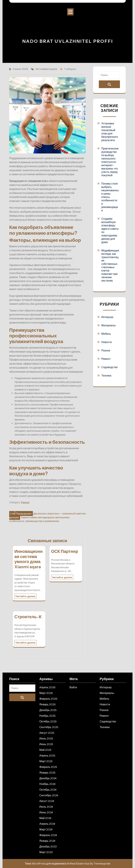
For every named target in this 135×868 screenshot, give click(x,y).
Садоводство (110, 367)
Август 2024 (47, 801)
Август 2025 (47, 733)
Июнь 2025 (46, 744)
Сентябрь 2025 (49, 727)
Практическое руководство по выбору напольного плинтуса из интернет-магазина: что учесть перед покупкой (110, 162)
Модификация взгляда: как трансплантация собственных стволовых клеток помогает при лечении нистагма (110, 265)
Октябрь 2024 (48, 790)
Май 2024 (45, 818)
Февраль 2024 (48, 835)
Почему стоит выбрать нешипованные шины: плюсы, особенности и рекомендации (110, 197)
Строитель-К (28, 617)
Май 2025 (45, 750)
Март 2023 (46, 852)
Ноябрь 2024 (47, 784)
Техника (106, 375)
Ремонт (106, 359)
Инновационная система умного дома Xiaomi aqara (29, 559)
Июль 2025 (46, 738)
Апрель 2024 (47, 824)
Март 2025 (46, 761)
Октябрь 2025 (48, 721)
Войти (73, 687)
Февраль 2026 (48, 699)
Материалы (109, 325)
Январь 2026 (47, 704)
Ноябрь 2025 (47, 716)
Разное (25, 502)
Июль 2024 (46, 807)
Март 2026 (46, 693)
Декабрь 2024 (48, 778)
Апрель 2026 (47, 687)
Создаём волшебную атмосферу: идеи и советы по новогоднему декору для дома (110, 230)
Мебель (106, 334)
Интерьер (107, 317)
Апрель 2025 (47, 755)
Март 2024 (46, 829)
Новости (107, 342)
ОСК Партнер (65, 551)
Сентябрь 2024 (49, 795)
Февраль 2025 (48, 767)
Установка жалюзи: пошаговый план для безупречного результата (110, 132)
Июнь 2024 (46, 812)
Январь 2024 (47, 841)
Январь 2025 (47, 773)
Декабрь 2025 (48, 710)
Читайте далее (25, 596)
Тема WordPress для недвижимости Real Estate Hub (57, 863)
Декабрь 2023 (48, 846)
